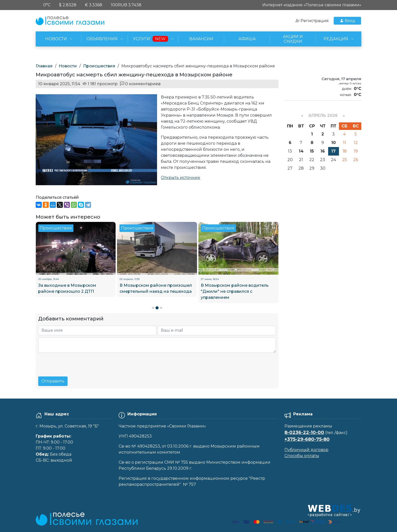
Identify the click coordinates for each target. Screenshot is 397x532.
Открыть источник (181, 178)
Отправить (53, 381)
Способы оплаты (302, 456)
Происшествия (99, 66)
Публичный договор (306, 450)
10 (333, 143)
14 (301, 151)
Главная (44, 66)
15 (312, 151)
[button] (153, 308)
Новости (68, 66)
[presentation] (76, 363)
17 (333, 151)
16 (323, 151)
